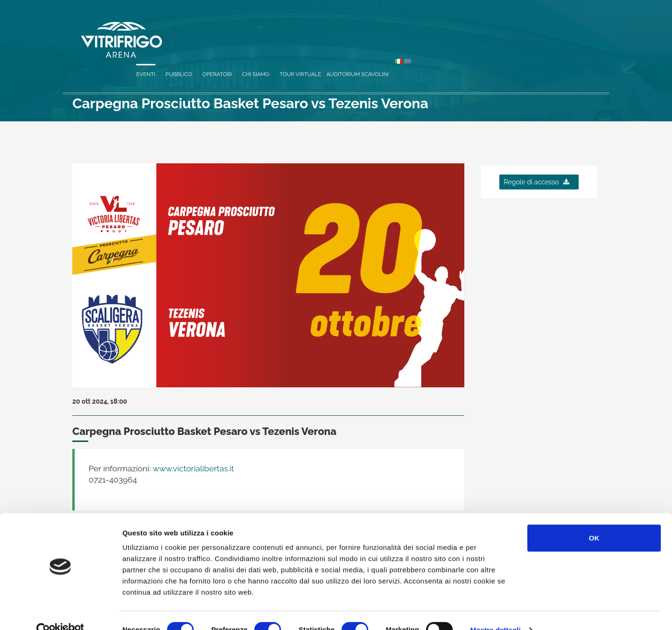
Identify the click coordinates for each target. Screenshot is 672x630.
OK (594, 520)
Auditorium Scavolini (532, 29)
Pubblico (353, 29)
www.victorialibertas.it (192, 469)
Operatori (392, 29)
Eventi (320, 29)
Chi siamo (430, 29)
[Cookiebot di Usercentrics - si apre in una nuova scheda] (60, 612)
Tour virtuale (475, 29)
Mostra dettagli (496, 612)
